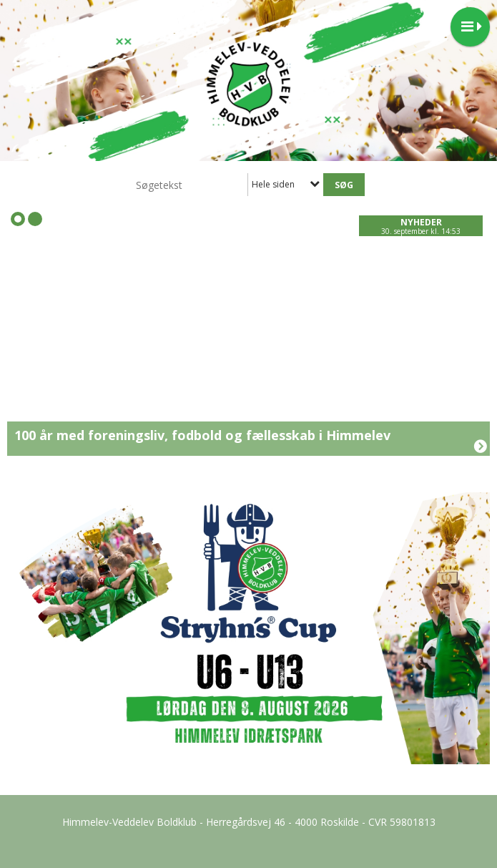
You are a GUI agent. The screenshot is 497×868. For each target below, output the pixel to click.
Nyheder (421, 222)
